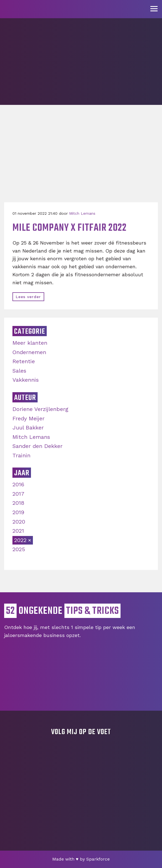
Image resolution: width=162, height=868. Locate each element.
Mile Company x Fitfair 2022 (70, 228)
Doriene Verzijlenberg (40, 409)
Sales (19, 371)
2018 (18, 503)
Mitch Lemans (82, 213)
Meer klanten (30, 343)
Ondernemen (29, 352)
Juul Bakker (28, 428)
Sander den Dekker (37, 446)
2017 (18, 494)
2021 (18, 531)
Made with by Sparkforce (81, 859)
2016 (18, 484)
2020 (19, 522)
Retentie (24, 361)
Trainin (21, 455)
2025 (19, 549)
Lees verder (28, 297)
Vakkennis (26, 380)
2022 (20, 540)
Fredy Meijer (28, 418)
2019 (18, 512)
